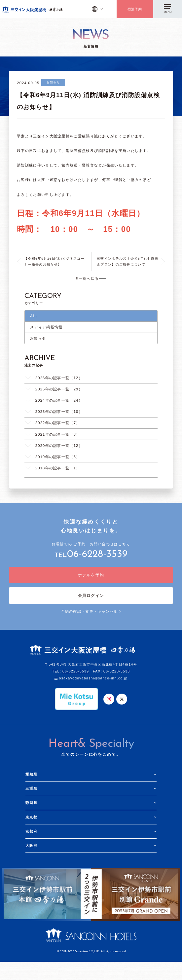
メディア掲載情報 (46, 327)
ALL (34, 316)
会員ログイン (91, 596)
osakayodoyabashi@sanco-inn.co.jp (93, 679)
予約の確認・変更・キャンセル (91, 611)
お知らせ (38, 338)
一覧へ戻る (88, 278)
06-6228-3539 (97, 554)
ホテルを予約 (91, 575)
